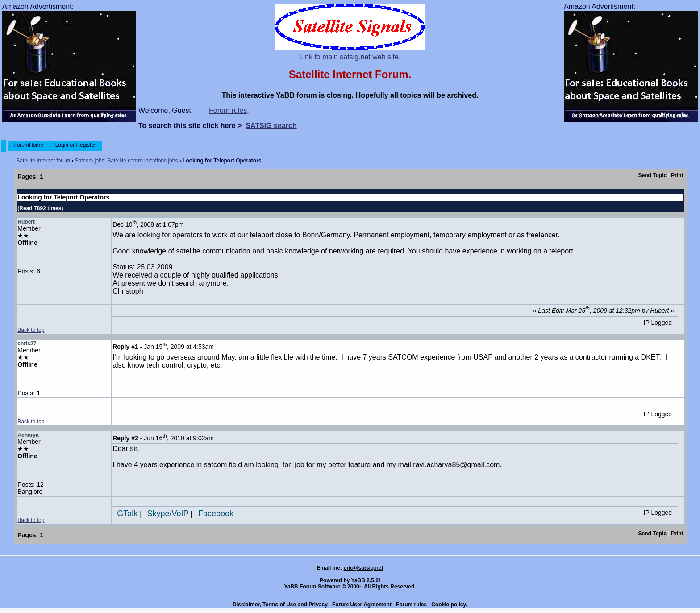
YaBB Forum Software (312, 587)
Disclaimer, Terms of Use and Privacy (280, 605)
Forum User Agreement (362, 605)
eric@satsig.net (363, 568)
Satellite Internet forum (43, 161)
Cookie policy (448, 605)
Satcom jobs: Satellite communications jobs (127, 161)
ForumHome (28, 145)
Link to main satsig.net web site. (350, 57)
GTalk (127, 514)
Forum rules (228, 110)
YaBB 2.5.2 (365, 580)
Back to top (31, 330)
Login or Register (75, 145)
